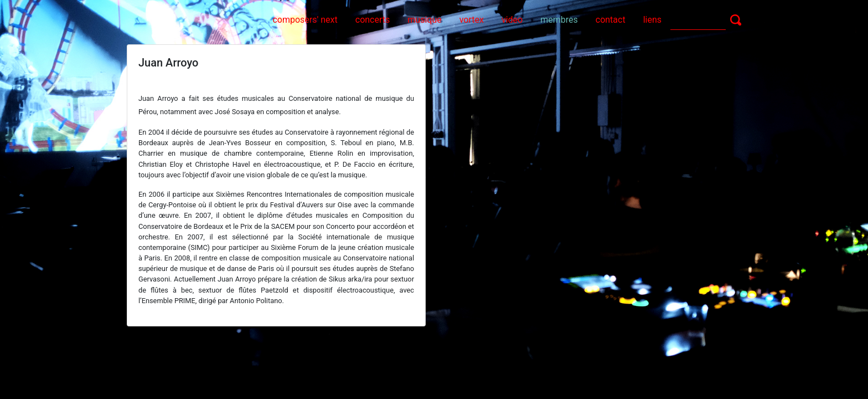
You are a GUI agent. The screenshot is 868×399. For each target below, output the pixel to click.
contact (611, 20)
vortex (472, 20)
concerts (373, 20)
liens (652, 20)
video (512, 20)
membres (559, 20)
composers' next (305, 20)
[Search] (698, 19)
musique (424, 20)
